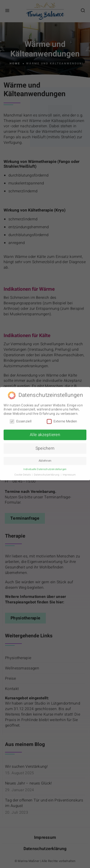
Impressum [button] (69, 473)
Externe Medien (62, 419)
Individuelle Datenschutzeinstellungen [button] (45, 467)
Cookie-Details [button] (23, 473)
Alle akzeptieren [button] (45, 433)
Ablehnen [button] (45, 459)
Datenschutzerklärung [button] (47, 473)
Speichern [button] (45, 447)
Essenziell (21, 419)
